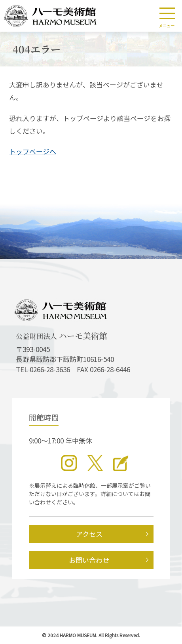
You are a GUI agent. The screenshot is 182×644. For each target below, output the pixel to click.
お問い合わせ (89, 560)
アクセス (89, 534)
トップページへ (33, 151)
